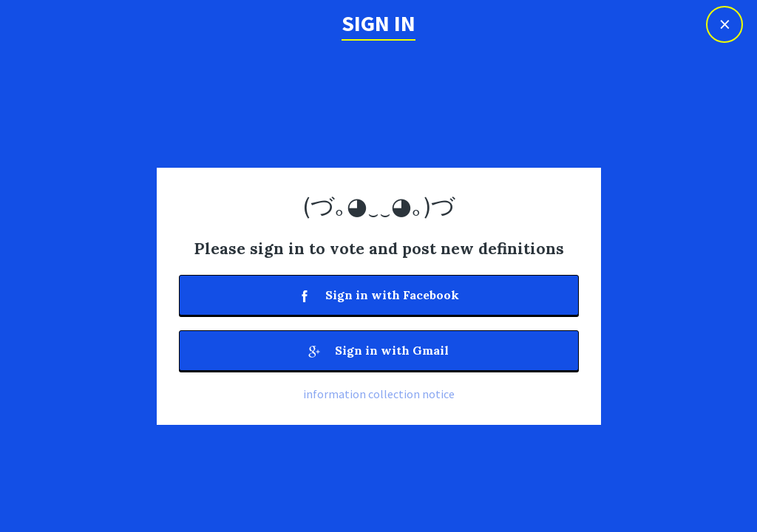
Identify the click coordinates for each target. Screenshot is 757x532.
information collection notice (379, 394)
